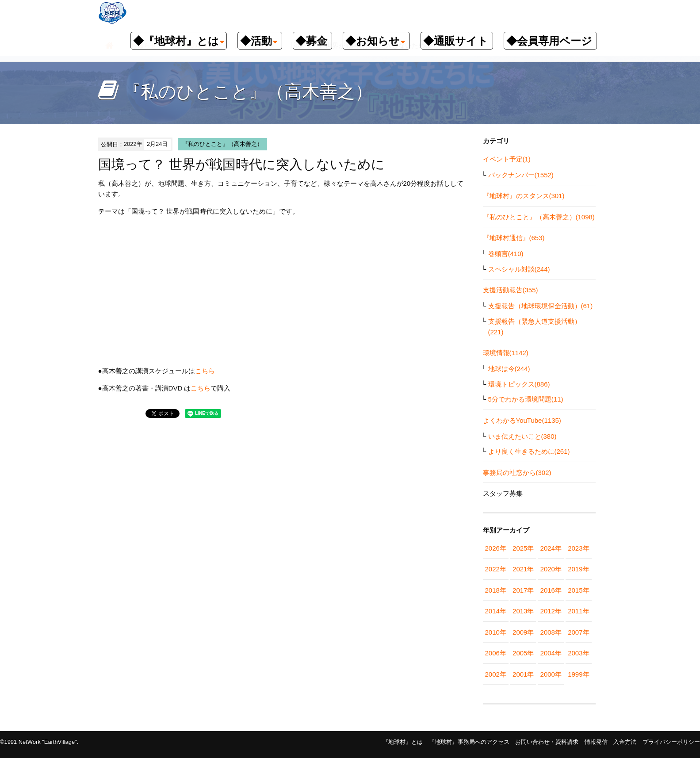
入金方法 (625, 742)
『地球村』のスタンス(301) (524, 196)
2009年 (523, 632)
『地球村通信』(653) (514, 238)
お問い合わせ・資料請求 (547, 742)
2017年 (523, 590)
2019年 (578, 569)
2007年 (578, 632)
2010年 (496, 632)
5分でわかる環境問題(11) (526, 399)
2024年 (551, 548)
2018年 (496, 590)
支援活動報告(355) (511, 290)
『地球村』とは (403, 742)
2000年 (551, 674)
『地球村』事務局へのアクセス (469, 742)
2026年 (496, 548)
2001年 (523, 674)
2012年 (551, 611)
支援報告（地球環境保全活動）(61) (541, 306)
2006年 (496, 653)
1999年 (578, 674)
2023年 (578, 548)
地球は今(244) (509, 369)
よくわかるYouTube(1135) (522, 420)
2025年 (523, 548)
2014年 (496, 611)
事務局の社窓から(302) (517, 473)
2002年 (496, 674)
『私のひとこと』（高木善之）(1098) (539, 217)
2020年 (551, 569)
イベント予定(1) (507, 159)
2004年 (551, 653)
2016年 (551, 590)
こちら (205, 371)
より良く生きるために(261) (529, 451)
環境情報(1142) (506, 353)
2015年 (578, 590)
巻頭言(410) (506, 254)
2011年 (578, 611)
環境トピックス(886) (519, 384)
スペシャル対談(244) (519, 269)
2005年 (523, 653)
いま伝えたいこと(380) (522, 436)
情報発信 (596, 742)
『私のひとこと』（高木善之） (222, 144)
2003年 (578, 653)
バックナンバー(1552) (521, 175)
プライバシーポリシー (671, 742)
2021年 (523, 569)
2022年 (496, 569)
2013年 (523, 611)
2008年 (551, 632)
